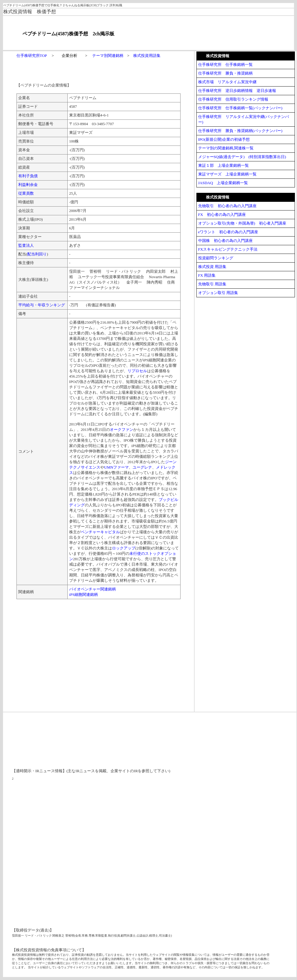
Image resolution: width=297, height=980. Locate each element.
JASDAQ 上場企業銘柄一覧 (223, 183)
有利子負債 (28, 176)
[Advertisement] (67, 652)
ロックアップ (124, 548)
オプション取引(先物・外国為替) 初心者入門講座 (242, 223)
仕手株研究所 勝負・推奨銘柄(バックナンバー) (240, 131)
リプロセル (137, 371)
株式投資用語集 (147, 56)
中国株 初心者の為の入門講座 (225, 241)
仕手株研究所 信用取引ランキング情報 (233, 99)
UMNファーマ (116, 467)
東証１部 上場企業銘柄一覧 (223, 165)
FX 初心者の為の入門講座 (222, 215)
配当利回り (37, 254)
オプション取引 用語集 (218, 293)
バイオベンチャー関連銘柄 (93, 589)
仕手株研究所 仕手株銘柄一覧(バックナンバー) (240, 108)
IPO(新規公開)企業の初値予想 (224, 139)
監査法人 (26, 245)
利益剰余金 (28, 185)
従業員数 (26, 193)
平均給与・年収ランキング (42, 305)
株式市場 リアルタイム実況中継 (227, 82)
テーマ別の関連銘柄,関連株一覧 (226, 148)
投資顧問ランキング (216, 258)
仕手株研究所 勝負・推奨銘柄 (225, 73)
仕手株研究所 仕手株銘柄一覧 (225, 65)
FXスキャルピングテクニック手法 (228, 249)
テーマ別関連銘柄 (108, 56)
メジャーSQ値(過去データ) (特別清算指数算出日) (242, 157)
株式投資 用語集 (212, 267)
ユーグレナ (142, 467)
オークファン (122, 430)
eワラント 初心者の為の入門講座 (228, 232)
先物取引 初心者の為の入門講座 (227, 206)
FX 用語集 (207, 275)
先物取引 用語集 (212, 284)
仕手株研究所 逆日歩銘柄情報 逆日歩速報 (237, 91)
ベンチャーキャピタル (100, 532)
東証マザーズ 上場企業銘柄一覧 (227, 174)
